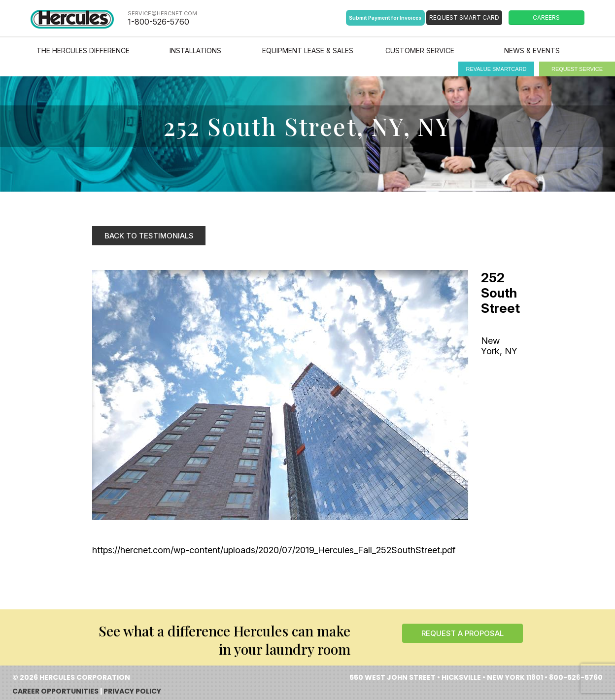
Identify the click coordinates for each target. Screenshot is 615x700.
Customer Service (420, 50)
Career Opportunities (55, 691)
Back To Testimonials (149, 236)
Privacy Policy (132, 691)
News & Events (532, 50)
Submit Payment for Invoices (385, 18)
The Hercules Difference (83, 50)
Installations (195, 50)
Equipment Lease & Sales (308, 50)
